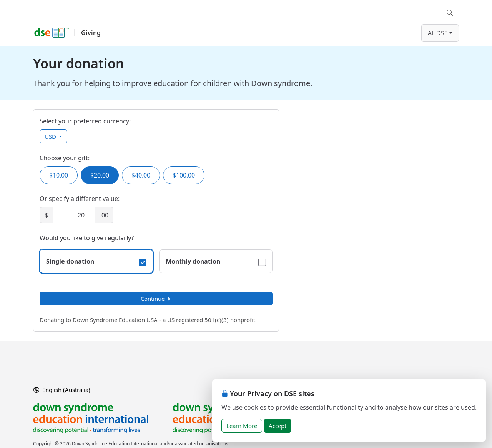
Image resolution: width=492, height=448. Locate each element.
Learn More (242, 426)
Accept (278, 426)
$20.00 (100, 175)
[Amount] (74, 215)
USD (51, 136)
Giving (91, 33)
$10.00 (59, 175)
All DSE (438, 33)
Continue (156, 299)
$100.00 (184, 175)
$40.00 (141, 175)
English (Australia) (62, 390)
